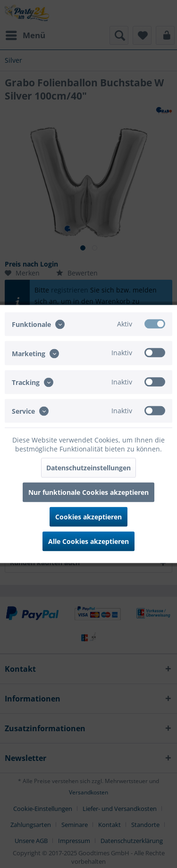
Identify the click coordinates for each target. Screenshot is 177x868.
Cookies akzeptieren (88, 517)
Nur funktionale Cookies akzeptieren (88, 492)
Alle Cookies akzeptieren (88, 541)
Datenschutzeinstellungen (88, 468)
